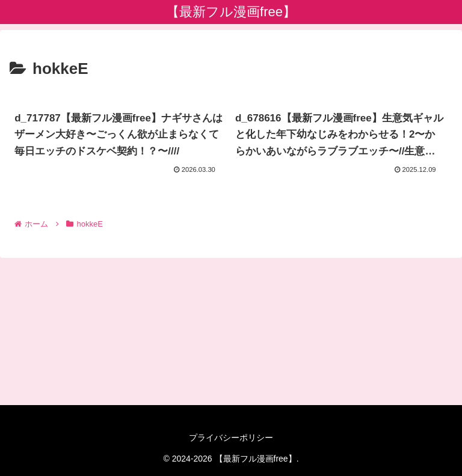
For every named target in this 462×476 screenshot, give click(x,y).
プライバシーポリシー (231, 438)
